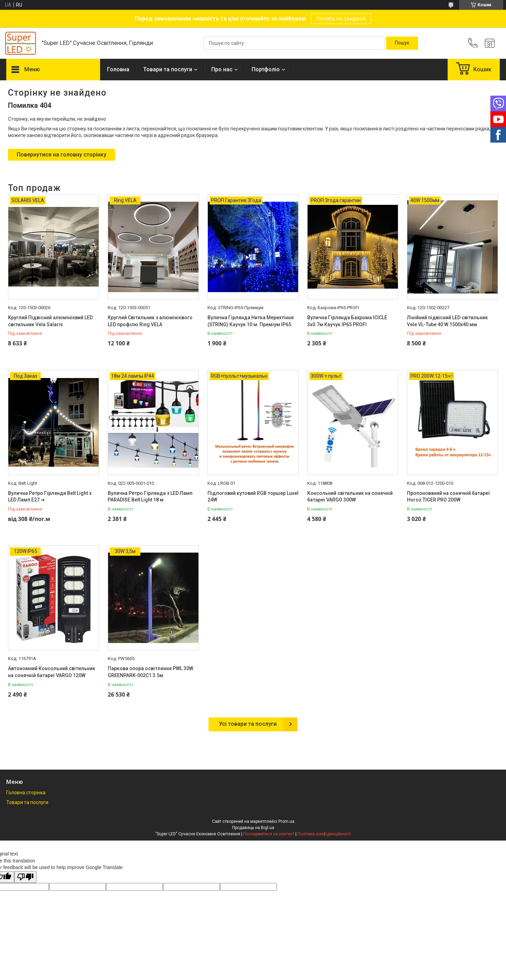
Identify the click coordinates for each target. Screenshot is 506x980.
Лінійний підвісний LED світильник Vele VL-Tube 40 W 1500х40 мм (447, 321)
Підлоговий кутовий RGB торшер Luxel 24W (253, 497)
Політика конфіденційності (324, 834)
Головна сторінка (26, 793)
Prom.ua (286, 821)
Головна (118, 69)
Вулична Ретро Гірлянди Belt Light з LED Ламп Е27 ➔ (50, 497)
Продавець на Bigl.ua (253, 828)
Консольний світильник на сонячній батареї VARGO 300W (350, 497)
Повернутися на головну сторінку (62, 155)
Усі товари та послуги (248, 724)
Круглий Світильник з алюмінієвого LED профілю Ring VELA (150, 321)
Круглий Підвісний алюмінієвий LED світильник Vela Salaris (50, 321)
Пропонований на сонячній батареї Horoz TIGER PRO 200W (448, 497)
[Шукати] (402, 43)
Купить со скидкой (341, 19)
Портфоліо (266, 69)
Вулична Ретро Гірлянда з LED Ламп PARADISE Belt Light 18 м (150, 497)
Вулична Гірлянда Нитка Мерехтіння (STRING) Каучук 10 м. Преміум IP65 (251, 321)
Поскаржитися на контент (269, 834)
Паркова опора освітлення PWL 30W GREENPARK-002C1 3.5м (150, 672)
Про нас (222, 69)
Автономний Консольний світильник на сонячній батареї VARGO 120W (52, 672)
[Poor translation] (25, 877)
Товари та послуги (168, 69)
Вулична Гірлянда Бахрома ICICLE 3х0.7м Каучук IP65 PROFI (347, 321)
